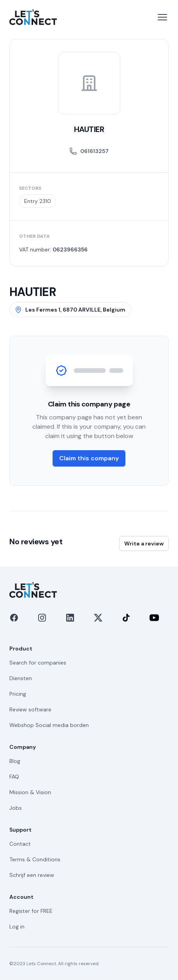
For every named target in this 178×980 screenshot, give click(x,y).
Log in (17, 927)
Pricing (18, 694)
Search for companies (38, 663)
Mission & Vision (30, 792)
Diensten (21, 678)
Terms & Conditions (35, 859)
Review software (30, 709)
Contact (20, 844)
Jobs (16, 808)
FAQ (14, 777)
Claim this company (89, 458)
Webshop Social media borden (49, 725)
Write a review (144, 543)
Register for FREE (31, 911)
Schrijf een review (32, 875)
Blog (15, 761)
